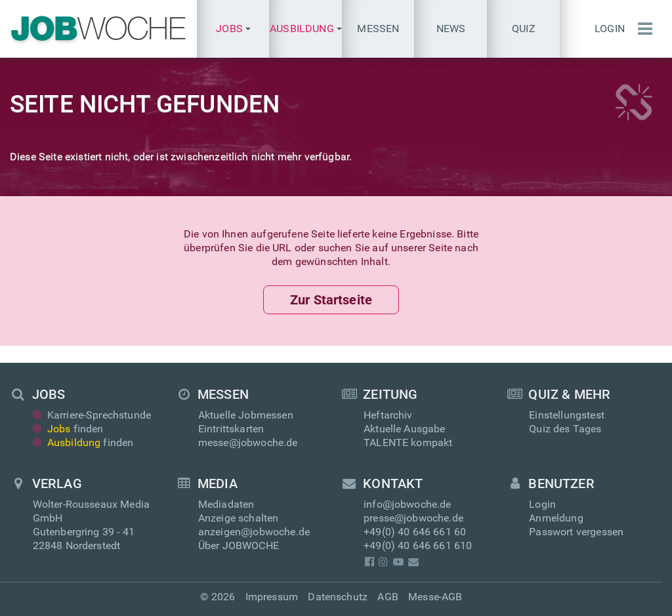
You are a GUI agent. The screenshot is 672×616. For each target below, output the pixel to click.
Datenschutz (338, 597)
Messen (378, 29)
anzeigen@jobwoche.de (254, 532)
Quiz (524, 29)
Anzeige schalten (239, 518)
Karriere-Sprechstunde (92, 415)
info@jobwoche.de (408, 504)
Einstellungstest (567, 415)
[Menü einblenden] (642, 29)
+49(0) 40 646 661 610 (418, 545)
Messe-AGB (435, 597)
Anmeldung (556, 518)
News (451, 29)
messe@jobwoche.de (248, 442)
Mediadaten (226, 504)
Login (610, 29)
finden (68, 429)
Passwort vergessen (576, 532)
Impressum (272, 597)
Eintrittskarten (231, 429)
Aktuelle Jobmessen (246, 415)
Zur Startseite (331, 300)
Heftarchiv (388, 415)
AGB (388, 597)
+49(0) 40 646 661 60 (415, 532)
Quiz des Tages (565, 429)
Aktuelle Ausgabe (405, 429)
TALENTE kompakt (408, 442)
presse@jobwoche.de (413, 518)
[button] (233, 29)
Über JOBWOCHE (239, 545)
